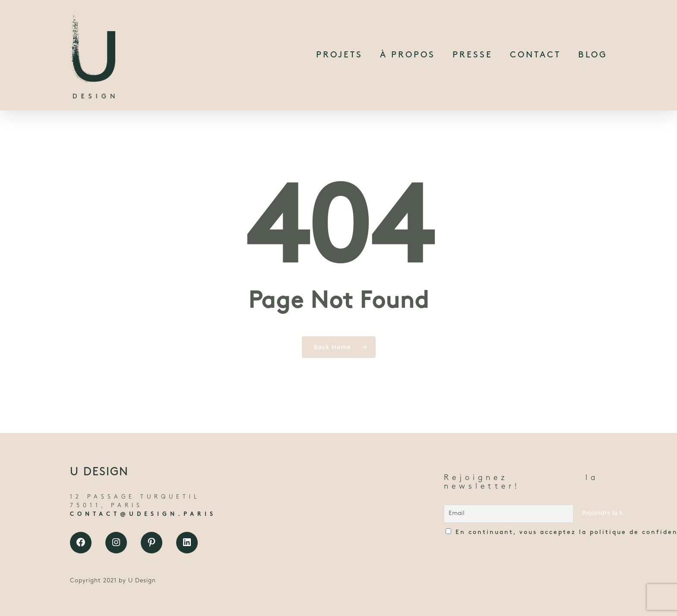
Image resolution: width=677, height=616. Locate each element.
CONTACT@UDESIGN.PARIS (143, 514)
